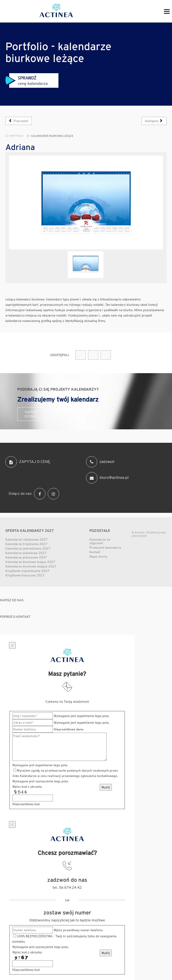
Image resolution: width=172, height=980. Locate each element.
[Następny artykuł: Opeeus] (154, 121)
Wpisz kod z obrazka (27, 787)
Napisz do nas (31, 414)
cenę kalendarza (27, 81)
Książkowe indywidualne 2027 (27, 571)
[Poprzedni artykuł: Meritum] (19, 121)
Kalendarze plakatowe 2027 (26, 553)
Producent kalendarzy (105, 548)
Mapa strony (98, 556)
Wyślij (106, 787)
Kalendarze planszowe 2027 (26, 557)
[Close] (12, 645)
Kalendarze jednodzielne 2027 (28, 548)
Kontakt (95, 552)
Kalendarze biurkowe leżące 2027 (30, 562)
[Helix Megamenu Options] (167, 11)
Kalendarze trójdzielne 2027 (26, 544)
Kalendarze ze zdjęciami (100, 541)
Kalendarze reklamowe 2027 (27, 539)
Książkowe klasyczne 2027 (25, 575)
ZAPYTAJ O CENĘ (28, 462)
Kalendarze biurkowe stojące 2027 (31, 566)
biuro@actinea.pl (107, 478)
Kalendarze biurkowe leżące (52, 136)
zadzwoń (100, 462)
